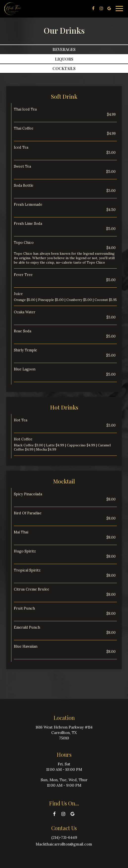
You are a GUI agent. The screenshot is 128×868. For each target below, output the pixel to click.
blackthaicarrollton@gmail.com (64, 844)
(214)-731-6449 (64, 837)
